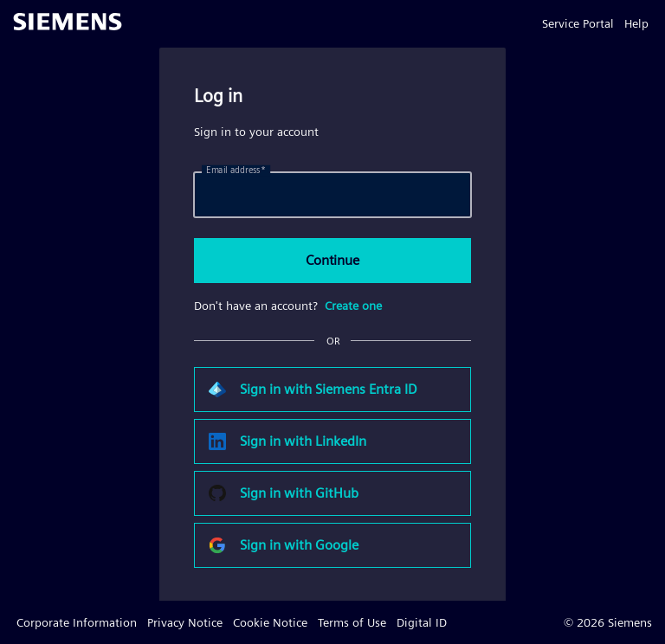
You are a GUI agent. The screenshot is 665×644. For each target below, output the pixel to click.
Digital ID (422, 622)
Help (636, 23)
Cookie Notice (270, 622)
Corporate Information (77, 622)
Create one (353, 306)
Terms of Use (352, 622)
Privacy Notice (185, 622)
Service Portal (578, 23)
